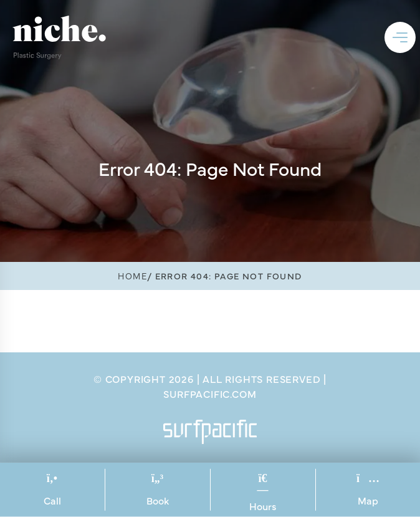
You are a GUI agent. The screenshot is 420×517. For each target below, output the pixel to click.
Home (132, 276)
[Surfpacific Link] (210, 432)
